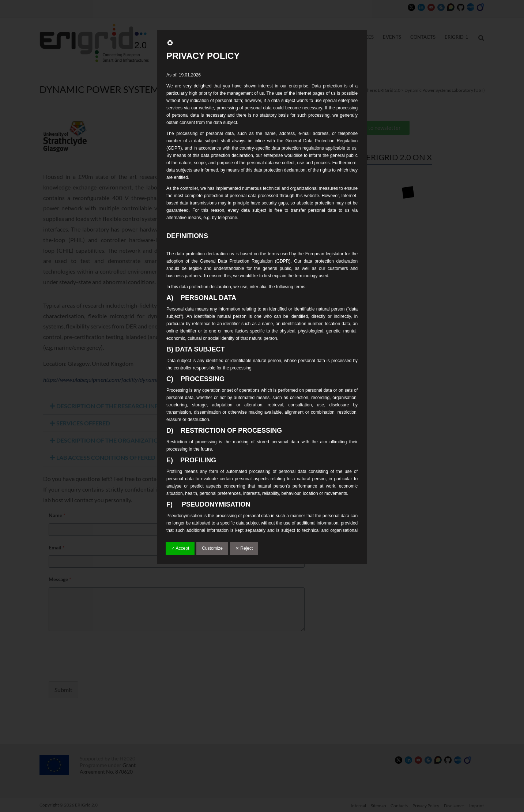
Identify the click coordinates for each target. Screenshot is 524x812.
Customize (212, 548)
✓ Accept (180, 548)
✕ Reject (244, 548)
